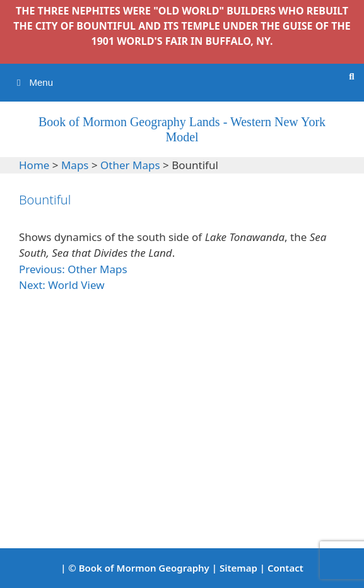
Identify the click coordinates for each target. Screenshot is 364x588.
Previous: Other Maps (73, 269)
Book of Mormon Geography (144, 568)
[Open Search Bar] (352, 76)
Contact (285, 568)
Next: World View (62, 285)
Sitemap (238, 568)
